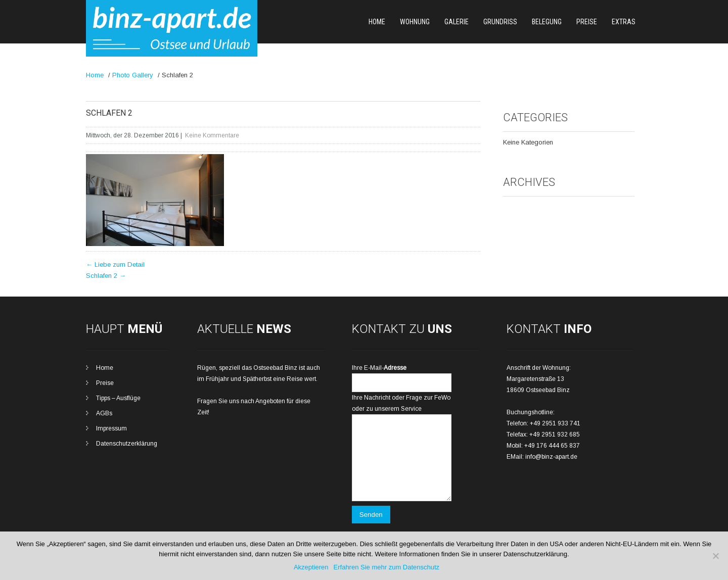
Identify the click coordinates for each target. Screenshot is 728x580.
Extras (624, 22)
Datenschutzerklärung (127, 444)
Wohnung (415, 22)
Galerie (457, 22)
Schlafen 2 (106, 276)
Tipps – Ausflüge (118, 398)
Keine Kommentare (212, 135)
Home (377, 22)
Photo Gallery (133, 75)
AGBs (104, 413)
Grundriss (500, 22)
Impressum (111, 428)
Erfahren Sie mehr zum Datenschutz (387, 567)
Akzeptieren (311, 567)
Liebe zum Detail (115, 264)
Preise (587, 22)
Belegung (547, 22)
